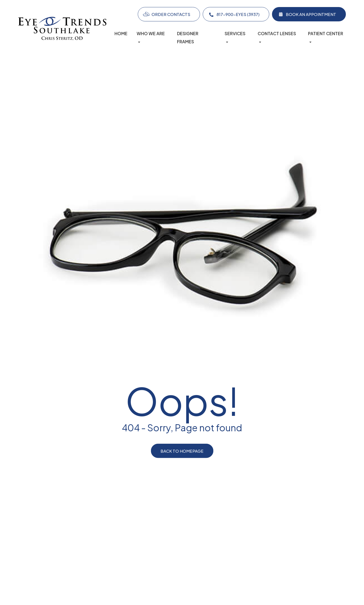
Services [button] (235, 37)
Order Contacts (171, 14)
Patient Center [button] (326, 37)
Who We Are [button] (151, 37)
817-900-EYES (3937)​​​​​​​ (238, 14)
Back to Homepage (182, 451)
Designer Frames (188, 38)
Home (121, 34)
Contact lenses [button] (277, 37)
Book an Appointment (311, 14)
